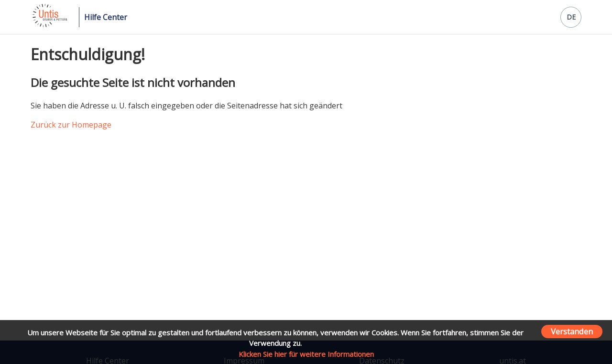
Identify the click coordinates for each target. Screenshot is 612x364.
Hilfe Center (106, 17)
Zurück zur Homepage (71, 125)
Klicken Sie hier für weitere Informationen (306, 354)
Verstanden (572, 331)
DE (571, 17)
